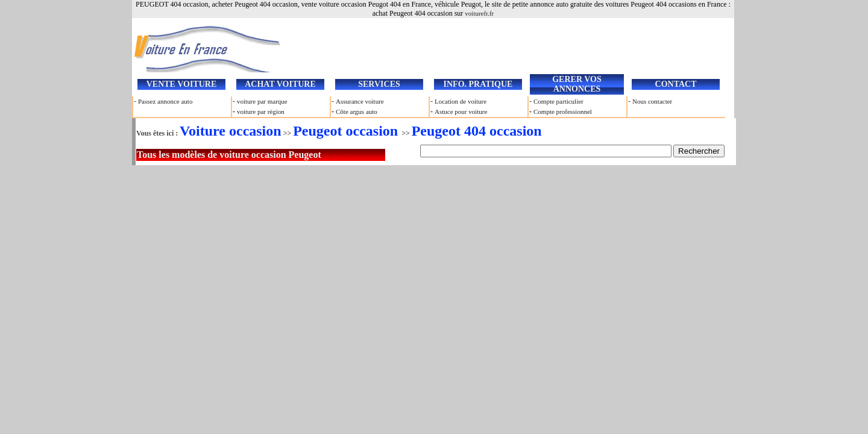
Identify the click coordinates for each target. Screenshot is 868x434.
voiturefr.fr (479, 13)
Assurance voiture (360, 101)
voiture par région (261, 112)
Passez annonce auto (165, 101)
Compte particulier (558, 101)
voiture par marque (262, 101)
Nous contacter (652, 101)
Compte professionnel (563, 112)
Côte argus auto (357, 112)
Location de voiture (461, 101)
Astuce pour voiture (461, 112)
